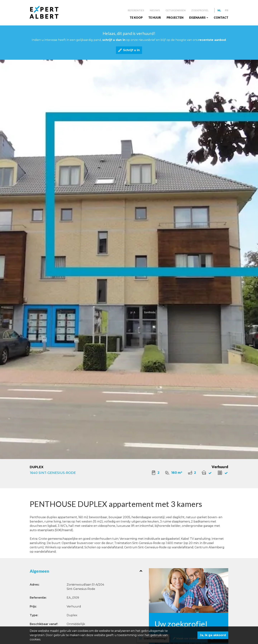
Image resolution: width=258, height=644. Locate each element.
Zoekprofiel (200, 10)
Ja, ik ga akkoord (213, 635)
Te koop (136, 17)
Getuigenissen (176, 10)
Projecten (175, 17)
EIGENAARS (198, 17)
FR (227, 10)
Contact (221, 17)
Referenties (136, 10)
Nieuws (155, 10)
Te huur (155, 17)
